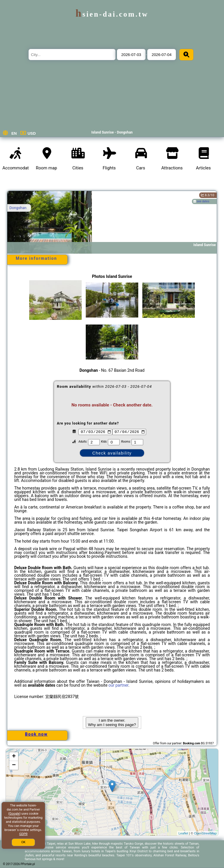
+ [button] (14, 757)
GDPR (23, 834)
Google (14, 814)
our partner (118, 685)
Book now (36, 734)
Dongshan (18, 208)
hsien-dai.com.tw (112, 14)
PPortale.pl (28, 864)
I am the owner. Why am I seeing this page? (112, 723)
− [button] (14, 765)
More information (36, 258)
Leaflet (183, 833)
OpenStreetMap (205, 833)
